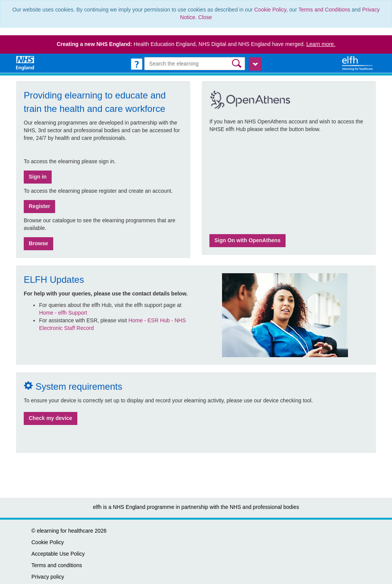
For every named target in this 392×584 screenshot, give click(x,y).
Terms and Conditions (324, 10)
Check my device (51, 418)
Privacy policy (48, 577)
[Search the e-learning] (195, 64)
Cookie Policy (270, 10)
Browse (38, 243)
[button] (238, 63)
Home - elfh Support (63, 313)
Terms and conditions (57, 565)
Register (39, 206)
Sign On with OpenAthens (247, 240)
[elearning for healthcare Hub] (358, 63)
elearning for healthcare (65, 531)
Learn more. (321, 44)
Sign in (38, 177)
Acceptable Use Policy (58, 554)
